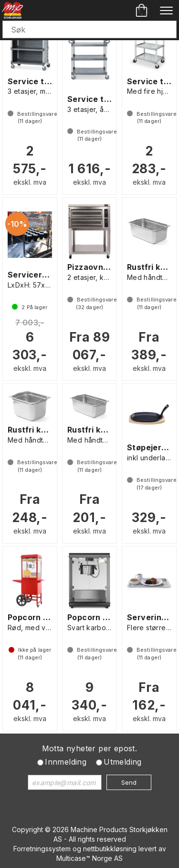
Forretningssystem (42, 849)
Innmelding (66, 762)
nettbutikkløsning (110, 849)
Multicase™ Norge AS (89, 858)
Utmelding (123, 762)
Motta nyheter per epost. (90, 748)
